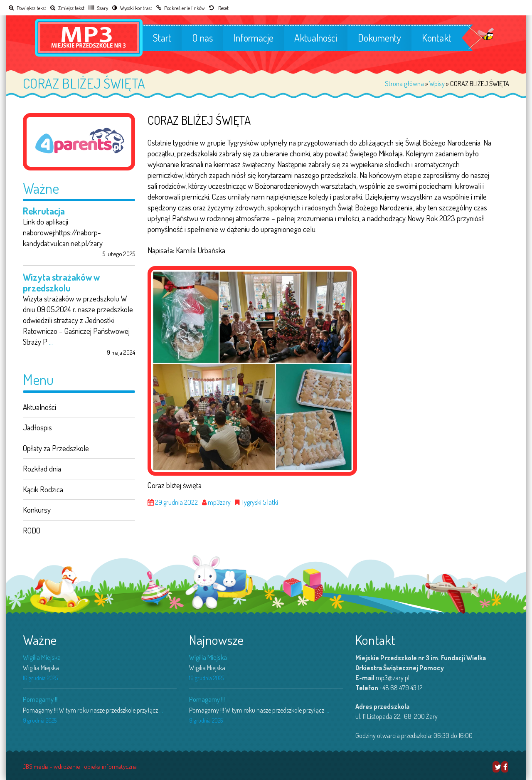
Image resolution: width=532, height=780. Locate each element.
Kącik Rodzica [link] (43, 489)
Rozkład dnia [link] (42, 468)
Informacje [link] (254, 38)
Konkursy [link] (37, 510)
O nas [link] (202, 38)
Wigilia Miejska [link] (42, 657)
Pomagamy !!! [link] (41, 699)
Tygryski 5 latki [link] (260, 502)
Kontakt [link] (437, 38)
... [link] (51, 342)
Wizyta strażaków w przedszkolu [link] (61, 282)
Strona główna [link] (404, 83)
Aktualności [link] (316, 38)
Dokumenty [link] (379, 38)
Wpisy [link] (437, 83)
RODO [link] (32, 530)
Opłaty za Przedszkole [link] (56, 448)
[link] (27, 8)
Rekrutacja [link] (44, 211)
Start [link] (162, 38)
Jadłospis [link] (37, 427)
